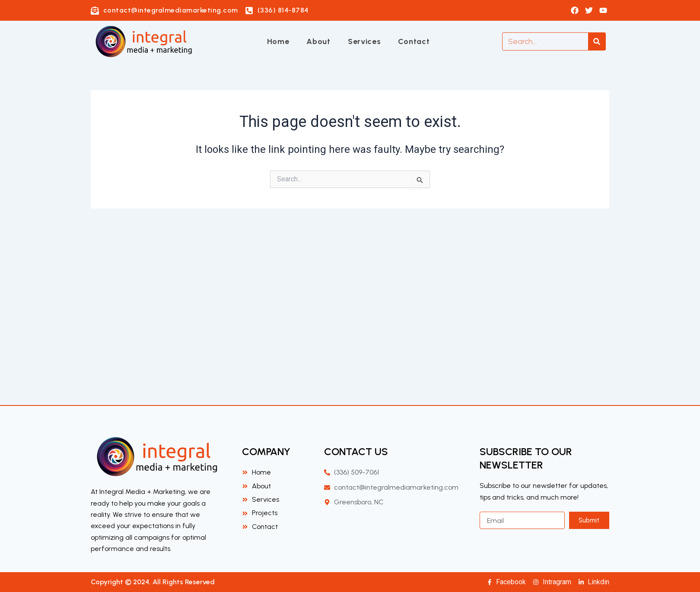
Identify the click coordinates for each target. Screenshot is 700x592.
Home (278, 41)
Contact (414, 41)
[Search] (597, 41)
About (318, 41)
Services (364, 41)
